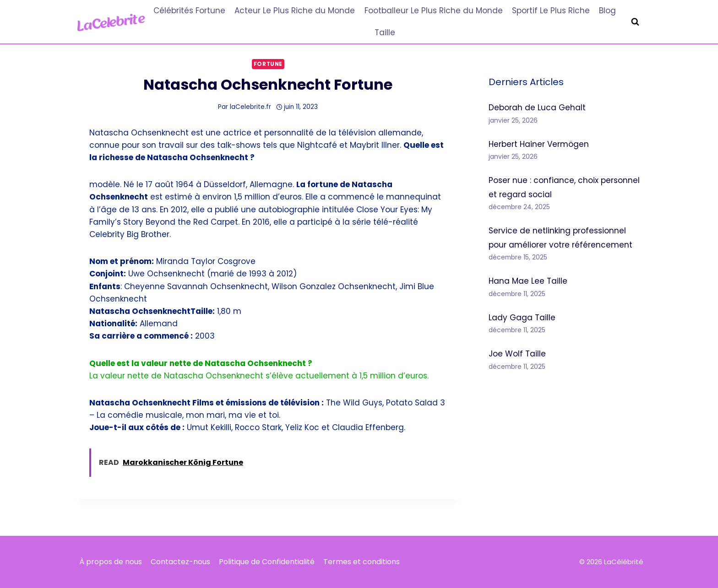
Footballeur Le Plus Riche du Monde (434, 11)
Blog (607, 11)
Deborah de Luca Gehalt (537, 108)
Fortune (268, 64)
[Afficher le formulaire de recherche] (635, 22)
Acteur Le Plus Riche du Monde (295, 11)
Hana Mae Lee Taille (528, 281)
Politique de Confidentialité (267, 562)
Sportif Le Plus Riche (551, 11)
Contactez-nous (180, 562)
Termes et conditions (362, 562)
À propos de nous (111, 562)
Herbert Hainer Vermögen (539, 144)
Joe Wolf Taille (517, 354)
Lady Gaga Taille (522, 318)
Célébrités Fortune (189, 11)
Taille (385, 32)
